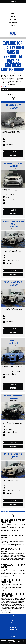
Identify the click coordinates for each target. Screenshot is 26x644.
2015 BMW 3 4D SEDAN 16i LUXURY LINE (13, 105)
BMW (17, 38)
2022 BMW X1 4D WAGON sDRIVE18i (13, 282)
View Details (13, 156)
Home (13, 5)
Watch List (14, 152)
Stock (13, 8)
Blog (13, 28)
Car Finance (13, 14)
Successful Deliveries (13, 22)
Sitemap (13, 637)
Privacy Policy (4, 640)
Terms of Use (11, 640)
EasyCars (15, 643)
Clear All (4, 86)
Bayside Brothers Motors (6, 38)
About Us (13, 16)
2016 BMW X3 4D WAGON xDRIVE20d (13, 163)
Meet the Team (13, 19)
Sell (13, 11)
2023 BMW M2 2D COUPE (13, 340)
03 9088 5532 (13, 2)
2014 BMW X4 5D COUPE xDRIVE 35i (13, 454)
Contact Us (13, 25)
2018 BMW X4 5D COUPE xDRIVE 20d (13, 396)
